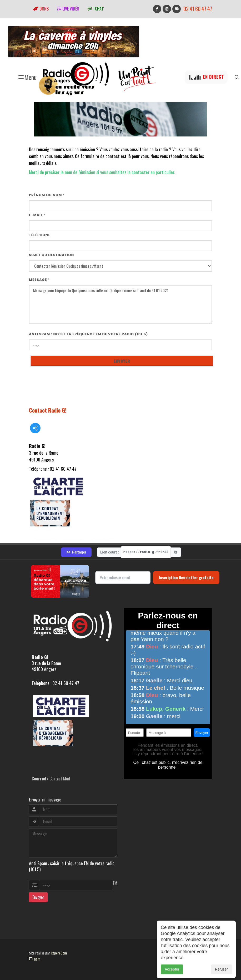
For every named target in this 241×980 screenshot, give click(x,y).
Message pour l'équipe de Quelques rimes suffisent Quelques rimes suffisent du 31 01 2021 (120, 305)
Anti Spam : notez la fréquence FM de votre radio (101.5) (89, 334)
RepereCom (59, 953)
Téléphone (40, 235)
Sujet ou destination (51, 255)
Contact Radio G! (48, 410)
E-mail (37, 215)
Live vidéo (68, 9)
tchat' (96, 9)
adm (35, 959)
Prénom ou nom (47, 195)
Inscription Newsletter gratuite (186, 577)
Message (39, 280)
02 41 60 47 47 (198, 9)
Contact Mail (60, 779)
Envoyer (38, 897)
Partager (76, 552)
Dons (41, 9)
